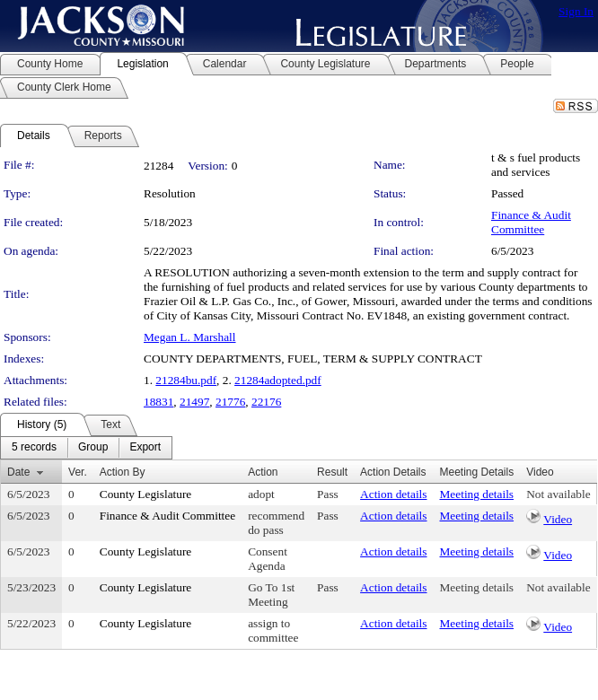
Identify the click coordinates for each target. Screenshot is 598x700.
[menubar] (86, 448)
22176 (266, 402)
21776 (230, 402)
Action (263, 472)
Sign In (576, 11)
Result (332, 472)
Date (18, 472)
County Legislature (146, 494)
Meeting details (477, 494)
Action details (393, 494)
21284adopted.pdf (278, 380)
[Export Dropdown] (145, 448)
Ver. (78, 472)
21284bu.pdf (186, 380)
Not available (558, 494)
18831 (158, 402)
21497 (194, 402)
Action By (123, 472)
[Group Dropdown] (93, 448)
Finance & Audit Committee (531, 222)
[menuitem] (34, 448)
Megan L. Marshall (190, 337)
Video (558, 519)
